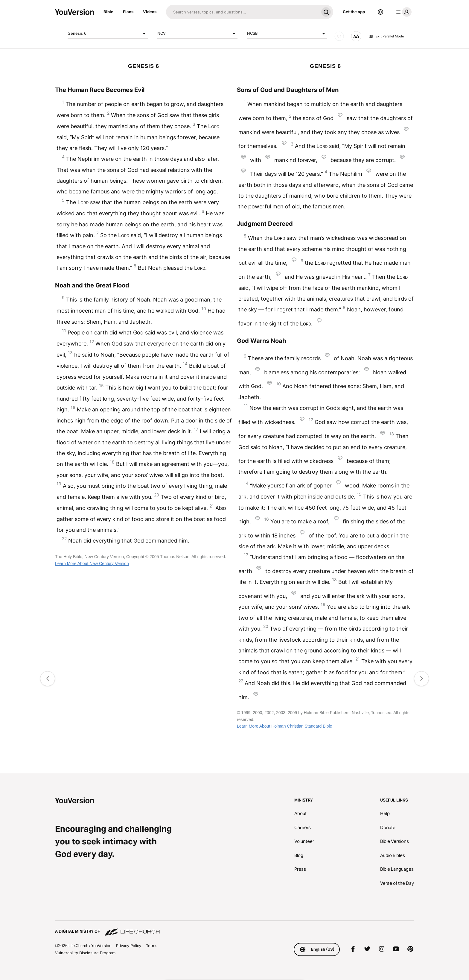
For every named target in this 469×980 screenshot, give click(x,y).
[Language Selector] (380, 12)
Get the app (354, 12)
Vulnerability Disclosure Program (85, 953)
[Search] (242, 12)
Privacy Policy (129, 946)
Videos (150, 12)
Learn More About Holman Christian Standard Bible (284, 726)
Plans (128, 12)
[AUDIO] (339, 36)
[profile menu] (403, 12)
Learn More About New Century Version (92, 564)
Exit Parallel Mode (386, 36)
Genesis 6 (108, 34)
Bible (108, 12)
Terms (152, 946)
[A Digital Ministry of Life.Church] (234, 928)
